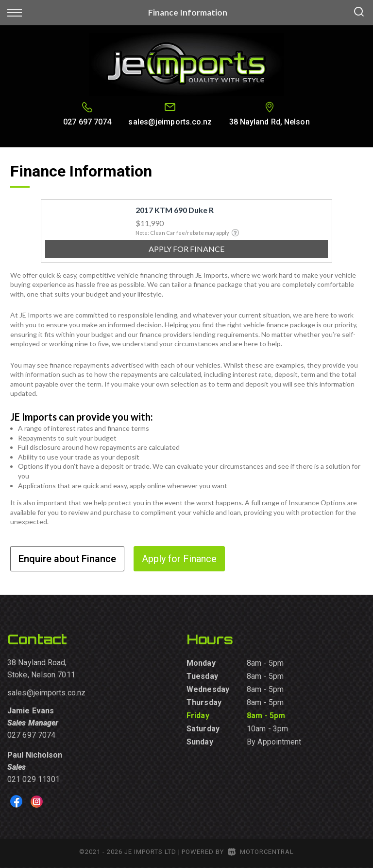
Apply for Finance (179, 559)
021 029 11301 (34, 779)
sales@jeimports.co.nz (170, 122)
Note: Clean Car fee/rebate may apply (187, 233)
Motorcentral (261, 852)
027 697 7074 (87, 122)
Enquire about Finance (67, 559)
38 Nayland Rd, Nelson (270, 122)
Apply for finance (186, 249)
